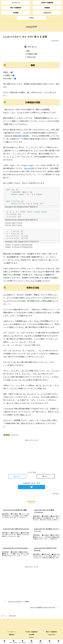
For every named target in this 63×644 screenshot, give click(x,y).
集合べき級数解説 (51, 632)
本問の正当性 (31, 57)
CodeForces (52, 634)
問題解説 (7, 435)
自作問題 (32, 634)
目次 (29, 47)
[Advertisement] (31, 455)
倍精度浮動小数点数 (21, 136)
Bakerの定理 (29, 168)
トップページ (12, 632)
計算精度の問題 (32, 54)
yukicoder (15, 435)
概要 (28, 51)
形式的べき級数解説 (32, 632)
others (31, 637)
